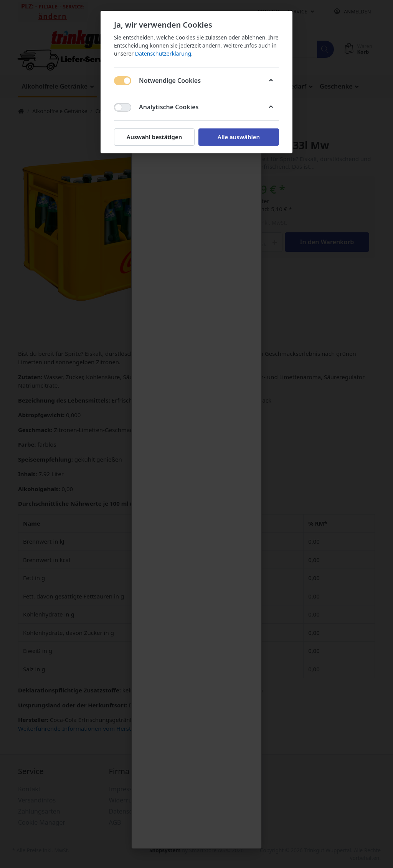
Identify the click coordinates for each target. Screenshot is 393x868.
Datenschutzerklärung (163, 53)
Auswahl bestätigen (154, 137)
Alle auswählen (239, 137)
